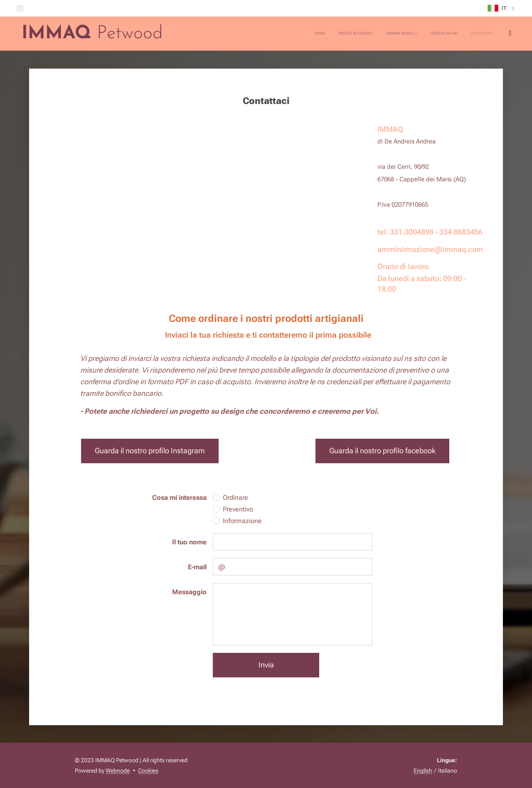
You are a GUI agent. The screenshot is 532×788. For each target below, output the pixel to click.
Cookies (148, 771)
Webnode (118, 771)
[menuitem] (451, 34)
